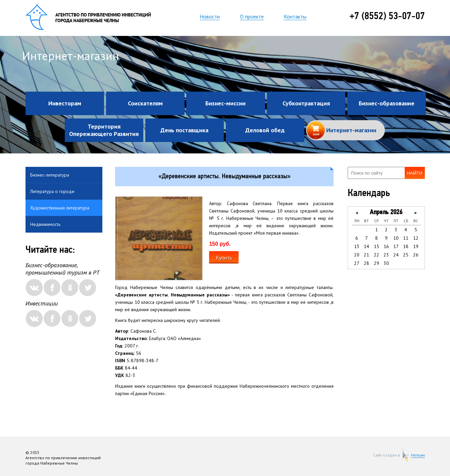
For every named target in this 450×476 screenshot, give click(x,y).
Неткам (418, 455)
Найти (415, 173)
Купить (224, 257)
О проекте (252, 16)
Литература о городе (52, 191)
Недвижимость (45, 224)
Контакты (295, 16)
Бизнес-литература (50, 175)
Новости (210, 16)
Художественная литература (60, 208)
